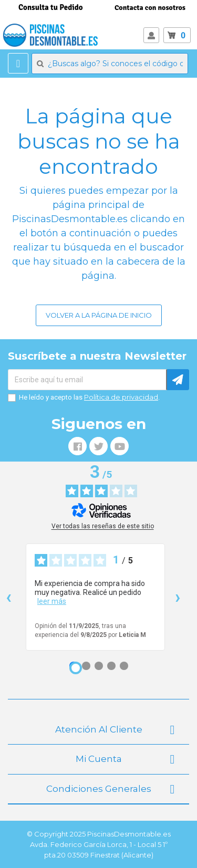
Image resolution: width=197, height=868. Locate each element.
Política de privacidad (121, 397)
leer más (52, 601)
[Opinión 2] (86, 666)
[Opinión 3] (99, 666)
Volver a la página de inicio (99, 315)
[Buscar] (110, 64)
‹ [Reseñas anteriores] (9, 597)
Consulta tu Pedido (51, 7)
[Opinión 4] (111, 666)
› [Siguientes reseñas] (178, 597)
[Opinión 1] (76, 668)
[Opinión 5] (124, 666)
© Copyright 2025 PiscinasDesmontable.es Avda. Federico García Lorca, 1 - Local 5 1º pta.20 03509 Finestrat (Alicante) (99, 844)
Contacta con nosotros (150, 8)
